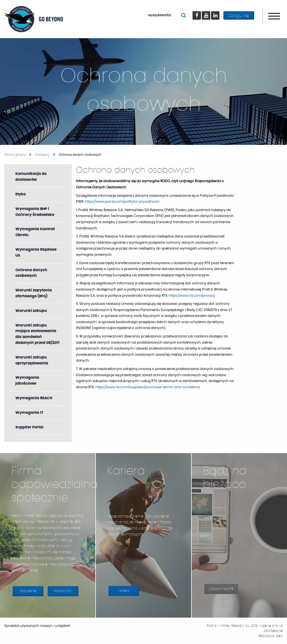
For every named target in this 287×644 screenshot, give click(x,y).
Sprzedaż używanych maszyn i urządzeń (40, 626)
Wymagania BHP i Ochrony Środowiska (35, 212)
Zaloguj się (239, 16)
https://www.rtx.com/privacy (192, 296)
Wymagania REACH (34, 398)
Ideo (279, 636)
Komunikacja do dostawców (31, 177)
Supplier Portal (36, 430)
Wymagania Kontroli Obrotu (35, 232)
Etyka (21, 194)
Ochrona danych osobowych (31, 273)
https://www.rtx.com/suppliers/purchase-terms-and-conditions (148, 387)
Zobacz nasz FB (223, 591)
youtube (208, 11)
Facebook (198, 11)
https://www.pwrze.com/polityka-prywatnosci (122, 202)
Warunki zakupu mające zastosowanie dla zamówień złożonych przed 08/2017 (38, 334)
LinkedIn (218, 11)
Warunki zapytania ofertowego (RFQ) (34, 293)
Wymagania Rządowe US (36, 253)
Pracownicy (63, 591)
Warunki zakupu (31, 311)
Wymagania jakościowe (27, 381)
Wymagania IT (29, 413)
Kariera (129, 592)
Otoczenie (28, 591)
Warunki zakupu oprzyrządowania (32, 360)
